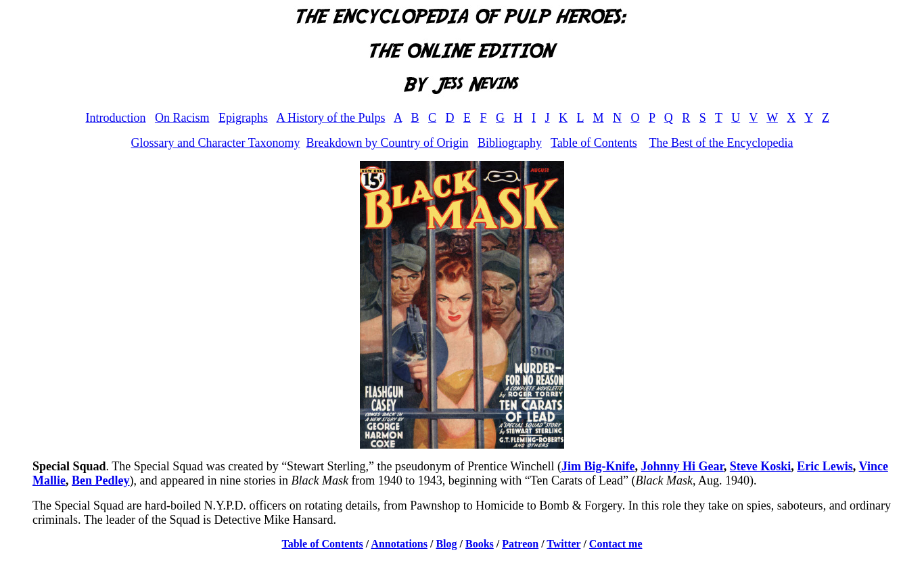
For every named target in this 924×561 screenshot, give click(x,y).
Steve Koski (761, 466)
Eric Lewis (825, 466)
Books (480, 544)
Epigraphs (243, 118)
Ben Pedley (101, 480)
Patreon (520, 544)
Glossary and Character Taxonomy (216, 143)
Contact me (616, 544)
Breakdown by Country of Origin (387, 143)
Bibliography (510, 143)
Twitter (563, 544)
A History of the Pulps (330, 118)
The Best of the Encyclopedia (721, 143)
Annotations (399, 544)
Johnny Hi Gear (682, 466)
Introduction (115, 118)
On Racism (182, 118)
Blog (446, 544)
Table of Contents (594, 143)
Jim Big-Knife (598, 466)
